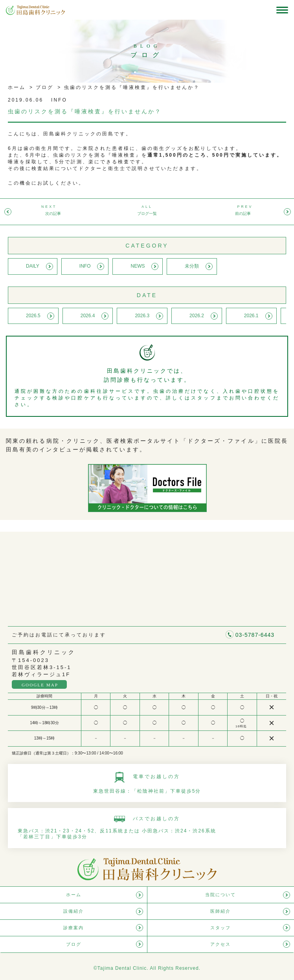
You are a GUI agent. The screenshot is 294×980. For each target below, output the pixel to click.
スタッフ (220, 928)
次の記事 (53, 214)
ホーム (17, 87)
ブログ (43, 87)
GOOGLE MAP (40, 685)
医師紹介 (220, 911)
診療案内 (73, 928)
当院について (220, 895)
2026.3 (142, 316)
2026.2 (197, 316)
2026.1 (251, 316)
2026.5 (33, 316)
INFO (85, 266)
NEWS (138, 266)
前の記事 (243, 214)
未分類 (192, 266)
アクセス (220, 944)
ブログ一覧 (147, 214)
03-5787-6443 (255, 635)
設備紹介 (73, 911)
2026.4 (88, 316)
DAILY (33, 266)
